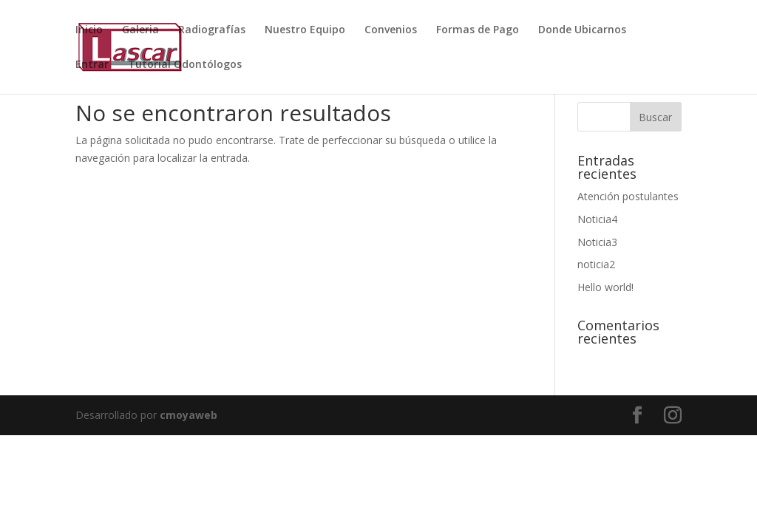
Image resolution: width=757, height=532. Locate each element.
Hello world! (605, 287)
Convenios (391, 30)
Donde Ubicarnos (582, 30)
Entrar (92, 65)
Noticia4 (597, 219)
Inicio (89, 30)
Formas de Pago (478, 30)
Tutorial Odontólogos (185, 65)
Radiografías (212, 30)
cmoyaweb (189, 415)
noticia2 (596, 264)
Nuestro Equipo (305, 30)
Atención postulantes (628, 196)
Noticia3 (597, 242)
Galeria (140, 30)
